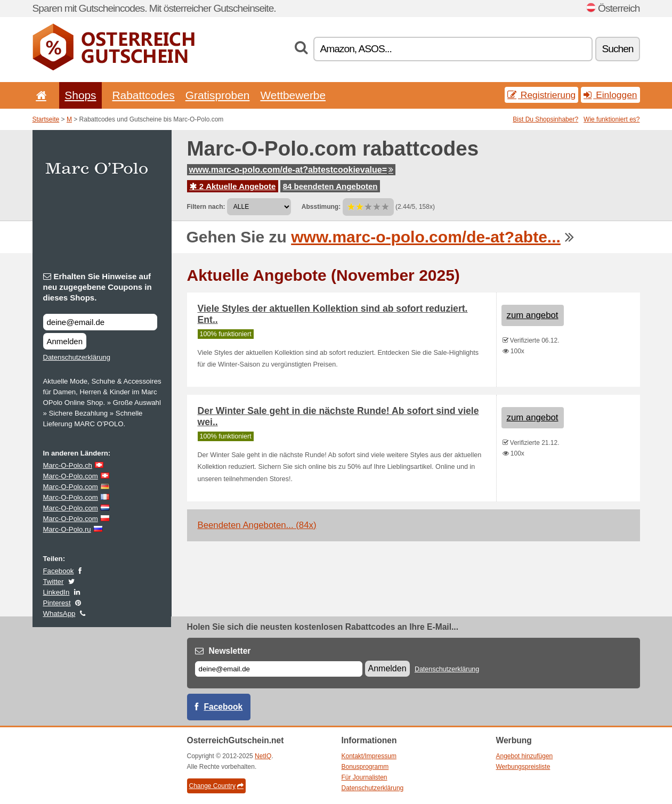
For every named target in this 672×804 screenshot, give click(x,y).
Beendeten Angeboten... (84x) (257, 525)
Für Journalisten (365, 777)
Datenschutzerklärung (77, 357)
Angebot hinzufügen (525, 756)
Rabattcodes (144, 95)
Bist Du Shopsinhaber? (545, 119)
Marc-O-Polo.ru (67, 529)
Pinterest (57, 603)
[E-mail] (279, 669)
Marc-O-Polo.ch (68, 465)
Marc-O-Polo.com (71, 476)
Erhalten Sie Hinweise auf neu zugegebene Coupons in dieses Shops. (98, 287)
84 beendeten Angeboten (330, 186)
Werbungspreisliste (523, 767)
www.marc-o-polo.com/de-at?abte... (426, 237)
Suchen (617, 49)
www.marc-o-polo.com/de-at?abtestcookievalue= (292, 170)
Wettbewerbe (293, 95)
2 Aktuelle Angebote (233, 186)
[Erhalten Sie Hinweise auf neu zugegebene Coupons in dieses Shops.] (100, 322)
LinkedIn (56, 592)
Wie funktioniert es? (612, 119)
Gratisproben (218, 95)
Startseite (46, 119)
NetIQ (263, 756)
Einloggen (610, 95)
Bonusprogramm (365, 767)
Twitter (54, 582)
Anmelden (65, 341)
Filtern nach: (206, 207)
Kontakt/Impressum (369, 756)
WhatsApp (59, 614)
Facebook (59, 571)
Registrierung (541, 95)
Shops (80, 95)
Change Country (216, 786)
